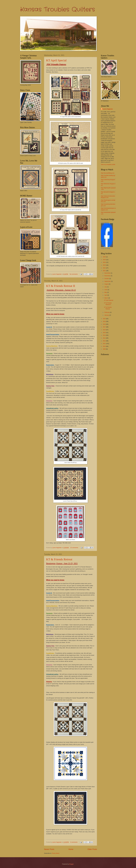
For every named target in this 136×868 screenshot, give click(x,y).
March (106, 298)
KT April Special (56, 60)
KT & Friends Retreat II (61, 286)
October (107, 279)
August (107, 284)
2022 (104, 268)
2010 (104, 346)
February (107, 312)
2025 (104, 260)
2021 (104, 271)
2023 (104, 265)
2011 (104, 344)
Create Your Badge (106, 248)
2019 (104, 321)
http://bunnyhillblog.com (108, 173)
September (108, 281)
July (106, 287)
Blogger (71, 864)
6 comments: (74, 842)
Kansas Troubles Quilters (58, 10)
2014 (104, 335)
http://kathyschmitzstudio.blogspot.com (108, 197)
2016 (104, 330)
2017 (104, 327)
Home (71, 849)
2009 (104, 349)
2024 (104, 262)
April (106, 295)
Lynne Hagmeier (108, 109)
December (108, 273)
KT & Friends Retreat (59, 559)
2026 (104, 257)
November (108, 276)
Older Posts (92, 849)
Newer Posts (49, 849)
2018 (104, 324)
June (106, 290)
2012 (104, 341)
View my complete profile (108, 164)
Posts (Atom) (56, 853)
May (106, 292)
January (107, 315)
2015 (104, 333)
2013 (104, 338)
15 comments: (74, 548)
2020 (104, 319)
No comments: (74, 274)
